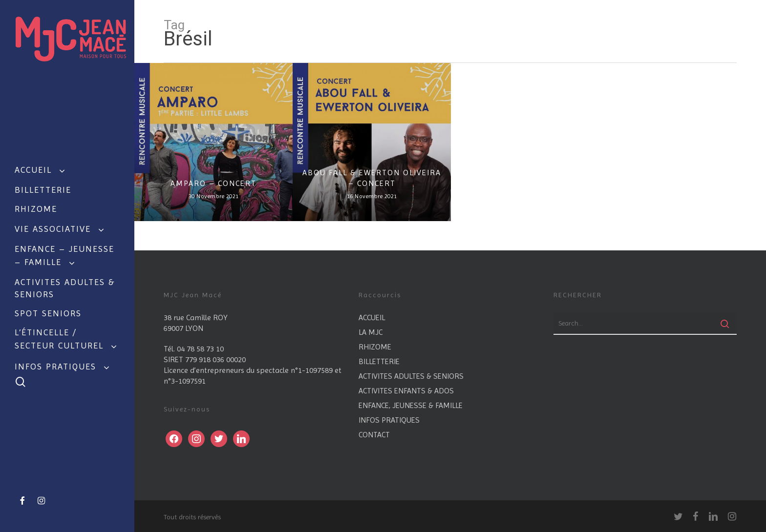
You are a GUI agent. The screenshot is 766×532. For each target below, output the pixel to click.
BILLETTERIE (379, 361)
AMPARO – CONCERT (213, 183)
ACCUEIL (372, 317)
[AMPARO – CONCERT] (213, 142)
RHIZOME (375, 347)
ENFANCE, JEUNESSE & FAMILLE (411, 405)
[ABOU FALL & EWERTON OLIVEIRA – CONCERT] (372, 142)
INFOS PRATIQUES (389, 420)
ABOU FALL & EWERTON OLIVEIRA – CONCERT (372, 178)
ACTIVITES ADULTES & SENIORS (411, 376)
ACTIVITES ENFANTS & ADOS (406, 391)
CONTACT (374, 435)
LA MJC (371, 332)
